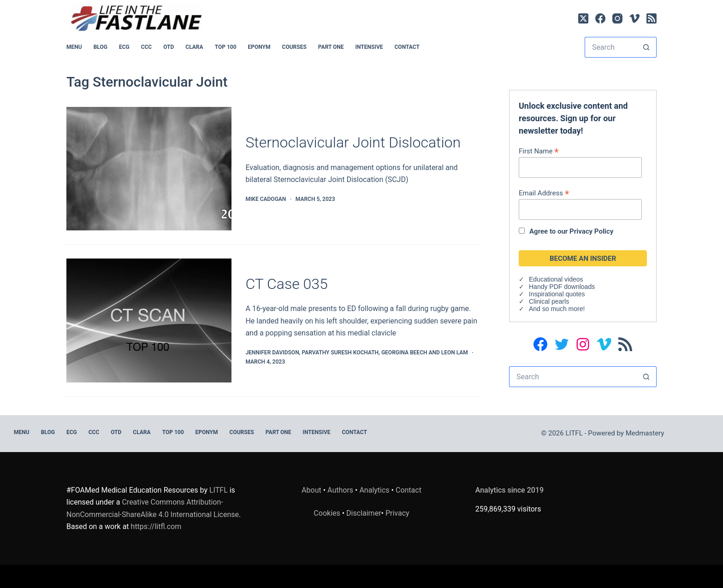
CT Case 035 (286, 284)
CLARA (194, 47)
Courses (294, 47)
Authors (340, 490)
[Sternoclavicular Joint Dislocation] (149, 169)
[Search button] (646, 47)
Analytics (374, 490)
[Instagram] (617, 18)
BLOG (101, 47)
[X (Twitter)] (583, 18)
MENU (74, 47)
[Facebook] (600, 18)
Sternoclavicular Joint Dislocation (353, 142)
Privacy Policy (591, 231)
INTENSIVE (369, 47)
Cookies (328, 513)
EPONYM (259, 47)
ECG (124, 47)
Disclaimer (364, 513)
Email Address (544, 193)
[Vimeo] (634, 18)
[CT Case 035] (149, 320)
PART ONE (331, 47)
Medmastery (645, 433)
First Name (539, 151)
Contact (407, 47)
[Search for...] (610, 47)
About (311, 490)
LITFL (219, 490)
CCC (147, 47)
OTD (169, 47)
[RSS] (652, 18)
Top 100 (226, 47)
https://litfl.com (156, 526)
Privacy (397, 513)
